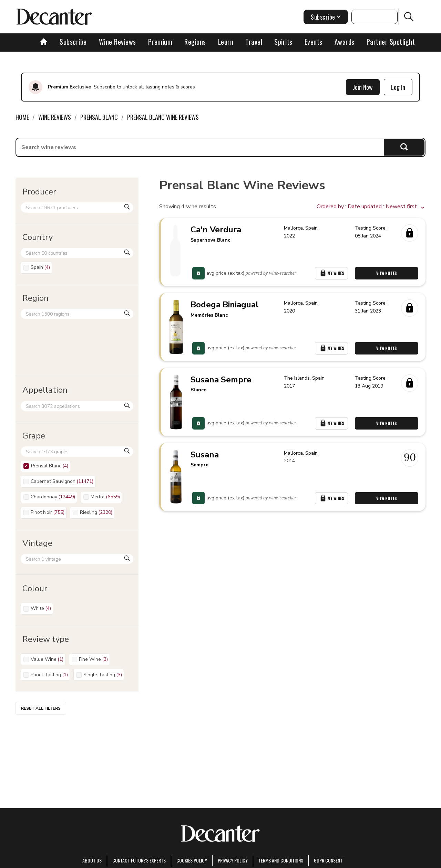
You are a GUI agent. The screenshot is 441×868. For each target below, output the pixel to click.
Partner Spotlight (391, 42)
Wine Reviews (117, 42)
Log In (398, 87)
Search (404, 147)
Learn (226, 42)
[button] (371, 207)
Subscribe (73, 42)
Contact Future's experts (139, 860)
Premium (160, 42)
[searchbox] (200, 147)
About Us (92, 860)
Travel (254, 42)
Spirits (283, 42)
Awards (345, 42)
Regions (195, 42)
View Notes (387, 274)
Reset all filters (41, 708)
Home (22, 117)
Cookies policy (192, 860)
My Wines (331, 274)
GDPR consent (328, 860)
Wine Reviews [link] (55, 117)
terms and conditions (281, 860)
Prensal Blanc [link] (99, 117)
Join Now (363, 87)
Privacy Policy (233, 860)
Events (314, 42)
